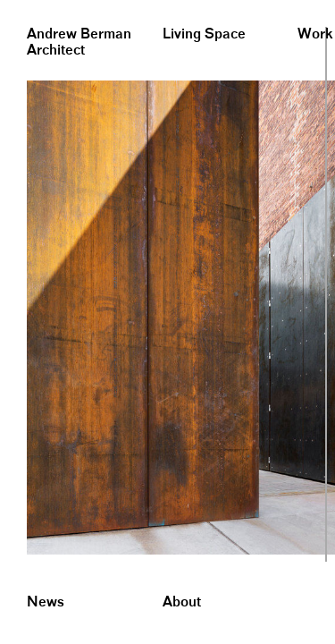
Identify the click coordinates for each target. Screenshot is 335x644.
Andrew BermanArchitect (79, 42)
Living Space (204, 34)
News (46, 602)
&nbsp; (17, 7)
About (182, 602)
